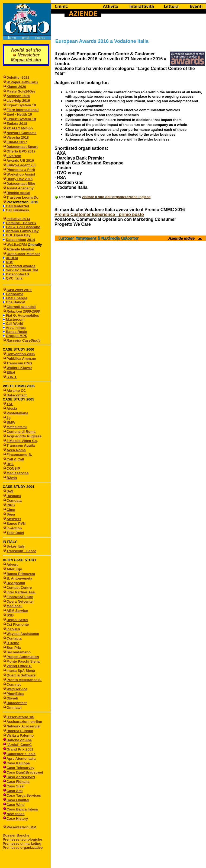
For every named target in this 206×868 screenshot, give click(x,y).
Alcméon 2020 (18, 96)
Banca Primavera (21, 574)
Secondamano (19, 652)
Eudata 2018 (17, 124)
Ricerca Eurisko (20, 731)
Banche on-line (19, 740)
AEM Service (17, 611)
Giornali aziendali (21, 307)
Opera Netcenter (20, 601)
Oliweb (12, 698)
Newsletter (29, 55)
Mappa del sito (26, 60)
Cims (11, 510)
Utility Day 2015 (20, 179)
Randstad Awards (21, 266)
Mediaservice (18, 473)
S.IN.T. (12, 377)
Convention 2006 (21, 354)
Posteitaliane (17, 413)
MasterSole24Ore (21, 91)
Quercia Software (21, 675)
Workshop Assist (21, 174)
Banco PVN (16, 524)
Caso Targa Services (24, 795)
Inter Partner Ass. (21, 592)
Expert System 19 (21, 105)
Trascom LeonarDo (22, 197)
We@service (17, 689)
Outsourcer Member (23, 254)
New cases (16, 814)
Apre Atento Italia (21, 759)
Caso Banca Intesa (22, 809)
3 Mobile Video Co (22, 441)
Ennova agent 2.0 (21, 165)
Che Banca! (16, 302)
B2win (12, 478)
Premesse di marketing (22, 843)
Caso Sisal (15, 786)
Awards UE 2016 (20, 160)
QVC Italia (14, 278)
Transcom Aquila (21, 445)
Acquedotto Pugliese (24, 436)
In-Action (14, 528)
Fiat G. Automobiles (22, 315)
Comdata (14, 500)
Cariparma (15, 294)
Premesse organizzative (23, 848)
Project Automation (23, 657)
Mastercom (15, 319)
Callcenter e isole (21, 754)
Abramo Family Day (22, 231)
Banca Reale (16, 332)
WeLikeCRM (17, 245)
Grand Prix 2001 (20, 749)
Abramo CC (16, 391)
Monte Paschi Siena (23, 661)
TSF (10, 404)
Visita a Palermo (20, 735)
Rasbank (14, 496)
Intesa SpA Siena (21, 671)
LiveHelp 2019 (18, 101)
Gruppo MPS (17, 336)
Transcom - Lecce (21, 551)
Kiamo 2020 (16, 87)
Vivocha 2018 (18, 137)
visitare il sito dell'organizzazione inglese (116, 197)
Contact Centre (19, 588)
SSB (10, 615)
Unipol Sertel (17, 620)
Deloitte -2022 (18, 77)
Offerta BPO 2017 (21, 151)
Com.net (14, 684)
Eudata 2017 (17, 142)
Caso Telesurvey (20, 768)
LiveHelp (14, 156)
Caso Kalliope (18, 763)
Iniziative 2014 (18, 219)
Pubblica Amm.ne (21, 359)
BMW (11, 422)
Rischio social (18, 193)
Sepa (11, 514)
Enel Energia (17, 298)
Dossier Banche (16, 835)
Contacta (14, 638)
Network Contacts (22, 133)
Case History (17, 818)
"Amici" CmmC (19, 745)
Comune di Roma (21, 432)
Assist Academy (20, 188)
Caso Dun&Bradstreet (25, 772)
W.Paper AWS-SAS (22, 82)
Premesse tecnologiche (22, 839)
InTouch (13, 629)
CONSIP (13, 468)
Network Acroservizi (23, 726)
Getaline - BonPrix (21, 223)
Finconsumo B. (19, 455)
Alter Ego (14, 569)
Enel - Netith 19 (19, 114)
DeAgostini (16, 583)
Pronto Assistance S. (24, 680)
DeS (10, 491)
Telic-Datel (15, 533)
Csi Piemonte (18, 624)
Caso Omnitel (18, 800)
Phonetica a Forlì (21, 170)
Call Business (17, 210)
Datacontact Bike (21, 184)
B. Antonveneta (19, 578)
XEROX (12, 258)
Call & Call (15, 459)
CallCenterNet (17, 206)
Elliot (11, 372)
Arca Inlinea (16, 328)
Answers (14, 519)
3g (9, 418)
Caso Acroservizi (21, 777)
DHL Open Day (18, 235)
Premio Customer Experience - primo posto (99, 214)
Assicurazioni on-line (24, 722)
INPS (11, 505)
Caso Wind (16, 805)
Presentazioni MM (20, 827)
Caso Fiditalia (18, 782)
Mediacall (15, 606)
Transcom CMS (19, 363)
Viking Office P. (19, 666)
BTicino (11, 643)
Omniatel (14, 708)
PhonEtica (15, 694)
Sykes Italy (16, 546)
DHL (10, 464)
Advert (12, 565)
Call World (15, 324)
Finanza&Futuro (20, 597)
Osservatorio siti (20, 717)
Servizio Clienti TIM (22, 270)
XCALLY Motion (20, 128)
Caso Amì (15, 791)
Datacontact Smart (22, 147)
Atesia (12, 408)
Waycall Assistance (23, 634)
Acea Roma (16, 450)
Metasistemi (17, 427)
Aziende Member (20, 249)
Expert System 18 (21, 119)
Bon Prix (14, 648)
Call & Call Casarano (23, 227)
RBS (10, 262)
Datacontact (16, 240)
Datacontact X (18, 274)
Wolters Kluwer (19, 368)
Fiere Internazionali (22, 110)
